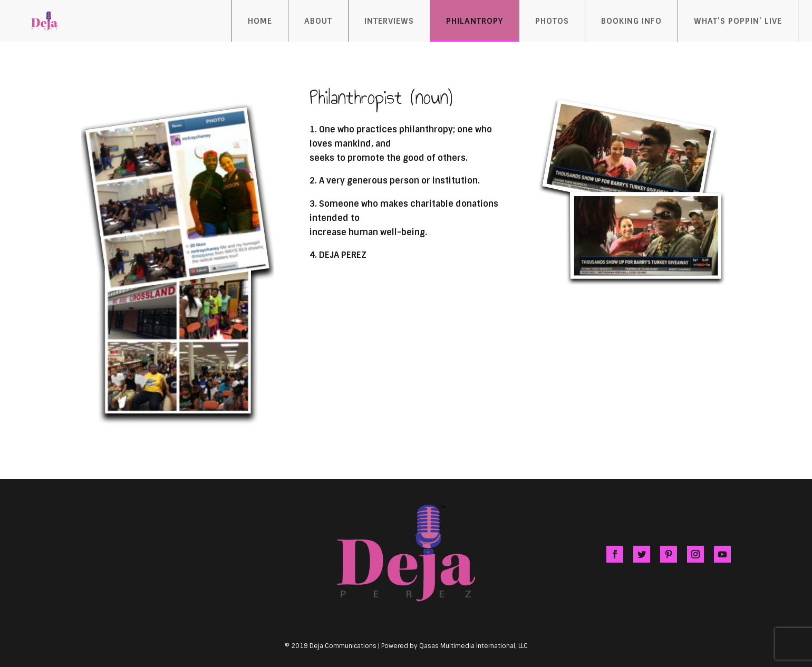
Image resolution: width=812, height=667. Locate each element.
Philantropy (475, 21)
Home (260, 21)
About (318, 21)
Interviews (389, 21)
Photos (552, 21)
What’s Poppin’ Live (738, 21)
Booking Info (631, 21)
